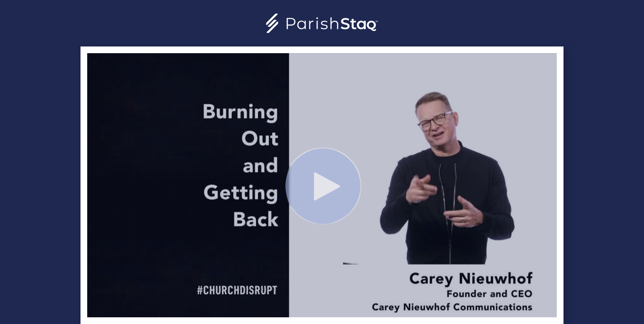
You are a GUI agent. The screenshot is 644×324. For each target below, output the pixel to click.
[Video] (322, 185)
